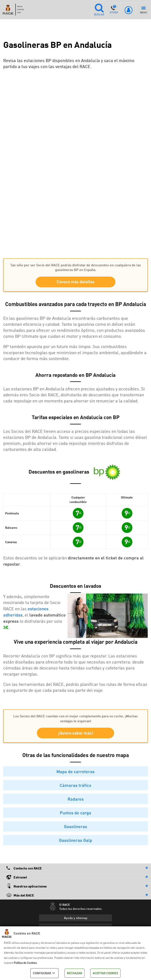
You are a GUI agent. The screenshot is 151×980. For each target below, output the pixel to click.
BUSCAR (99, 9)
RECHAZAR (75, 973)
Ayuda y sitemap (76, 919)
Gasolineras (75, 827)
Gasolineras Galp (75, 841)
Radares (76, 800)
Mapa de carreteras (75, 772)
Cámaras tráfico (75, 786)
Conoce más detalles (76, 282)
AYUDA (114, 9)
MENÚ (143, 10)
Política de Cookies (25, 963)
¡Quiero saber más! (76, 734)
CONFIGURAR (45, 973)
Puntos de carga (75, 814)
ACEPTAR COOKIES (105, 973)
